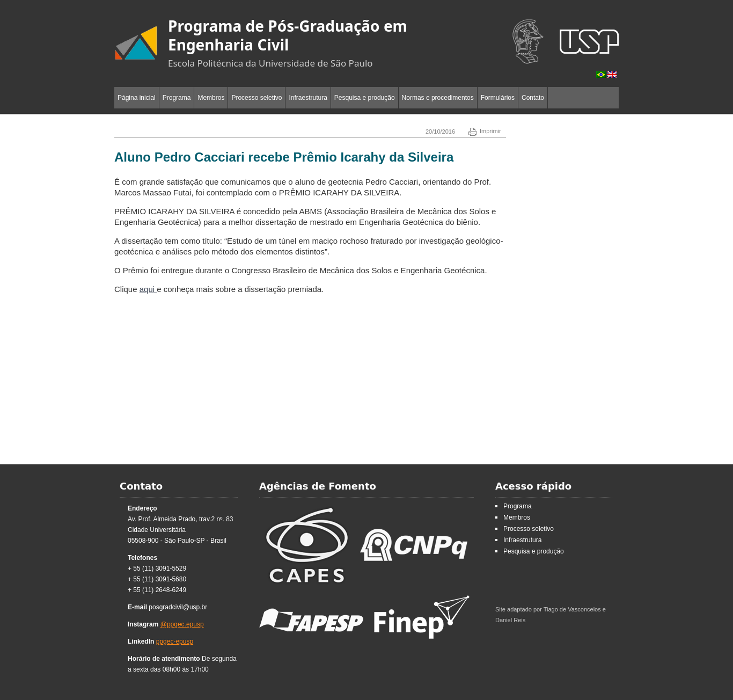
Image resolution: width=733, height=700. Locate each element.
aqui (148, 289)
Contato (533, 98)
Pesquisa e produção (365, 98)
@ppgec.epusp (182, 624)
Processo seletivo (256, 98)
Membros (211, 98)
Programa (177, 98)
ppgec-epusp (175, 641)
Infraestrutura (308, 98)
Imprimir (485, 131)
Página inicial (137, 98)
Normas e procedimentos (438, 98)
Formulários (498, 98)
